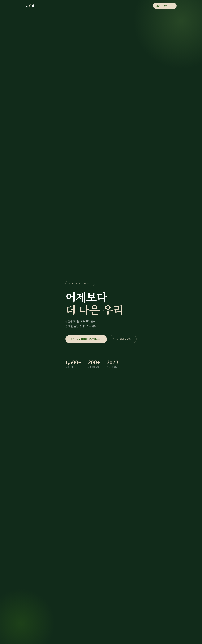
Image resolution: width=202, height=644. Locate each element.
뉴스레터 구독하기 (123, 339)
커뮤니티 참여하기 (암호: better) (86, 339)
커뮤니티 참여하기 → (165, 6)
